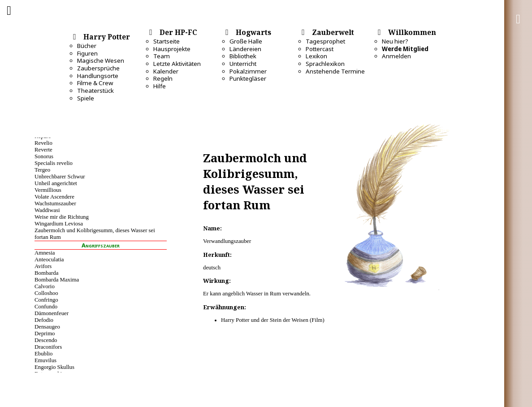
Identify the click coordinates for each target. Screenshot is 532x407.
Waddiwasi (47, 210)
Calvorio (45, 286)
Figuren (87, 53)
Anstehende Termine (335, 71)
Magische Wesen (101, 61)
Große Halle (246, 41)
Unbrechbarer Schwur (60, 177)
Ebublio (44, 354)
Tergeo (42, 170)
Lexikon (316, 56)
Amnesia (45, 253)
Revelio (43, 143)
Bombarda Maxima (57, 280)
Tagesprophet (325, 41)
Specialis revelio (54, 163)
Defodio (44, 320)
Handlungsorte (98, 76)
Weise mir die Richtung (62, 217)
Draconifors (48, 347)
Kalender (166, 71)
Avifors (43, 266)
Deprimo (45, 333)
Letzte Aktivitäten (177, 64)
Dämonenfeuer (52, 313)
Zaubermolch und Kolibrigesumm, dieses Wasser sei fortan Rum (95, 234)
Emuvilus (45, 360)
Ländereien (245, 49)
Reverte (43, 150)
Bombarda (46, 273)
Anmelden (396, 56)
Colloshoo (46, 293)
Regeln (163, 78)
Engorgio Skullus (54, 367)
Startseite (167, 41)
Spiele (86, 98)
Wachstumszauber (55, 203)
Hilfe (160, 86)
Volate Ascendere (54, 197)
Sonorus (44, 156)
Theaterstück (95, 91)
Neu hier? (395, 41)
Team (162, 56)
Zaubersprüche (98, 68)
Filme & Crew (95, 83)
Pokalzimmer (248, 71)
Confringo (46, 300)
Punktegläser (248, 78)
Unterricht (243, 64)
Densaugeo (47, 327)
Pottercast (320, 49)
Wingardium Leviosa (59, 224)
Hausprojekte (172, 49)
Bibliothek (243, 56)
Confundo (46, 307)
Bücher (87, 46)
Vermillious (48, 190)
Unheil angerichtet (56, 183)
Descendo (46, 340)
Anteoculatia (49, 260)
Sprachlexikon (325, 64)
